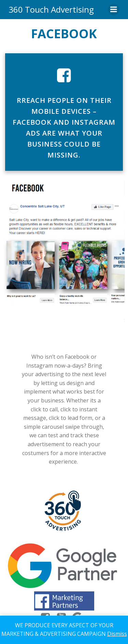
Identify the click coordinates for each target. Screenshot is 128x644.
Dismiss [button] (117, 634)
